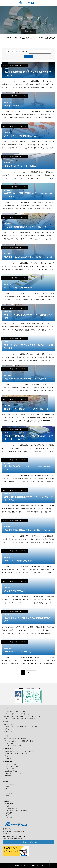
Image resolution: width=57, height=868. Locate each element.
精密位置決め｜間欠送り (11, 771)
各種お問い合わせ (9, 815)
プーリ (6, 756)
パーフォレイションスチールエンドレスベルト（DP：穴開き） (22, 716)
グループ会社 (8, 793)
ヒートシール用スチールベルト (13, 769)
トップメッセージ (9, 784)
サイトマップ (8, 817)
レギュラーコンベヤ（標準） (13, 743)
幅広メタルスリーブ (10, 724)
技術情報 (7, 806)
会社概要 (7, 787)
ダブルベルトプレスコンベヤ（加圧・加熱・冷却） (19, 741)
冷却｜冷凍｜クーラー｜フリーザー (15, 773)
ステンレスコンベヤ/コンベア (13, 745)
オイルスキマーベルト (11, 764)
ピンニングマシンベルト (11, 766)
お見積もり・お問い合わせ (30, 842)
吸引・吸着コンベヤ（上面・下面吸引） (16, 739)
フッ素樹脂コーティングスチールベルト (16, 754)
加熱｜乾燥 (8, 776)
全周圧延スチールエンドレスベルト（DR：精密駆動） (20, 718)
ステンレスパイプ (9, 758)
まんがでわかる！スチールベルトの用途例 (16, 811)
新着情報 (7, 796)
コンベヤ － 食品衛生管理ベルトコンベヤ (14, 66)
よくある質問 (8, 813)
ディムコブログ (9, 804)
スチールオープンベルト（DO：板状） (15, 712)
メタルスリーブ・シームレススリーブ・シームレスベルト (21, 727)
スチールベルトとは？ (11, 808)
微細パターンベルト (10, 729)
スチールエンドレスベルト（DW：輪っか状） (17, 714)
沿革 (6, 789)
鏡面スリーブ (8, 731)
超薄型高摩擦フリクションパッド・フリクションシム (20, 751)
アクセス (7, 791)
